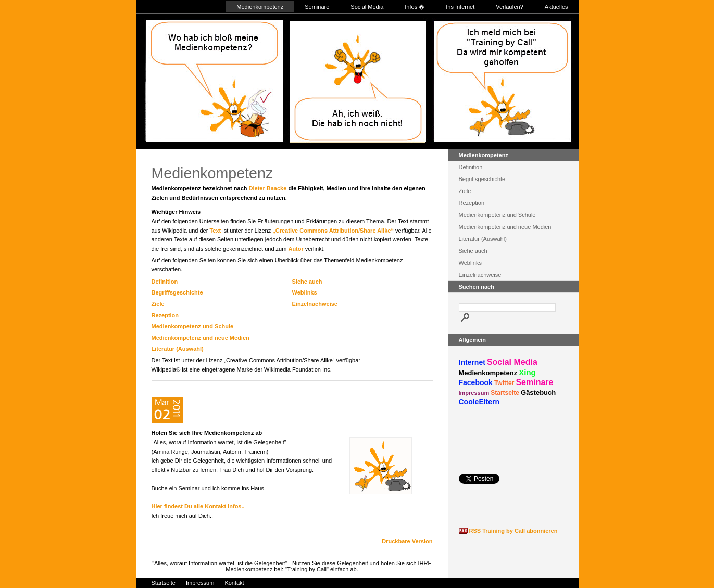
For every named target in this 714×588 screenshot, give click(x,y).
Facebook (476, 382)
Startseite (505, 393)
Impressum (474, 393)
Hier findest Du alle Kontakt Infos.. (198, 506)
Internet (472, 362)
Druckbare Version (407, 541)
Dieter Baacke (268, 188)
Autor (296, 249)
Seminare (317, 7)
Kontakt (234, 583)
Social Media (367, 7)
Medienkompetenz (260, 7)
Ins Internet (460, 7)
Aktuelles (556, 7)
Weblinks (305, 292)
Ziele (158, 304)
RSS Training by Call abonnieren (513, 531)
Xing (527, 372)
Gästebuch (538, 393)
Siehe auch (307, 282)
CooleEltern (479, 402)
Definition (165, 282)
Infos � (415, 7)
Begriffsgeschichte (177, 292)
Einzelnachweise (315, 304)
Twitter (504, 383)
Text (215, 231)
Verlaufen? (510, 7)
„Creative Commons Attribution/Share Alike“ (333, 231)
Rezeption (165, 315)
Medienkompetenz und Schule (193, 326)
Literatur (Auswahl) (178, 349)
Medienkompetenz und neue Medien (201, 338)
